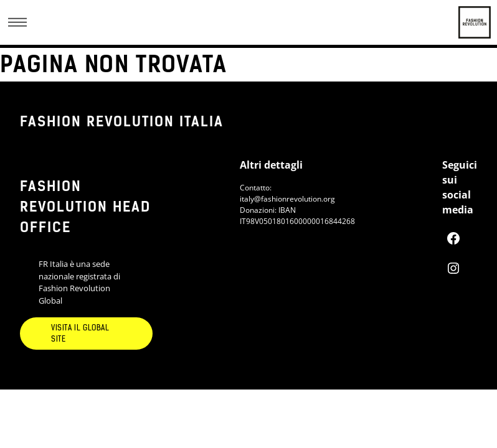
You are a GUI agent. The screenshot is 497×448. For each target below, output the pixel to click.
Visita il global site (80, 334)
